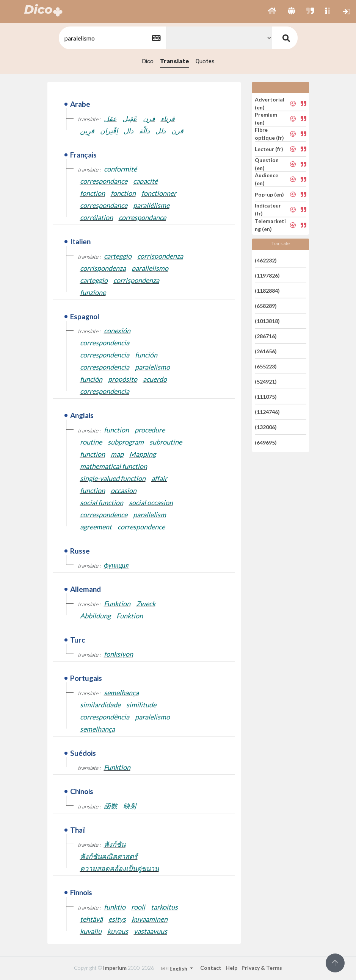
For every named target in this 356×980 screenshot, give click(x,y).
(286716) (266, 336)
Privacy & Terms (262, 968)
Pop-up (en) (269, 194)
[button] (272, 11)
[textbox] (112, 38)
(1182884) (267, 291)
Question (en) (267, 164)
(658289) (266, 306)
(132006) (266, 427)
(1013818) (267, 321)
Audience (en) (267, 179)
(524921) (266, 382)
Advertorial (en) (270, 103)
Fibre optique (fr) (269, 134)
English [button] (175, 968)
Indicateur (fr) (268, 209)
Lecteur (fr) (269, 149)
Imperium (115, 968)
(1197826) (267, 275)
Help (231, 968)
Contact (211, 968)
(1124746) (267, 412)
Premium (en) (266, 119)
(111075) (266, 397)
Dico (148, 61)
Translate (175, 61)
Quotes (205, 61)
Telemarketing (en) (270, 225)
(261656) (266, 351)
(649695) (266, 442)
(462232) (266, 260)
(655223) (266, 366)
